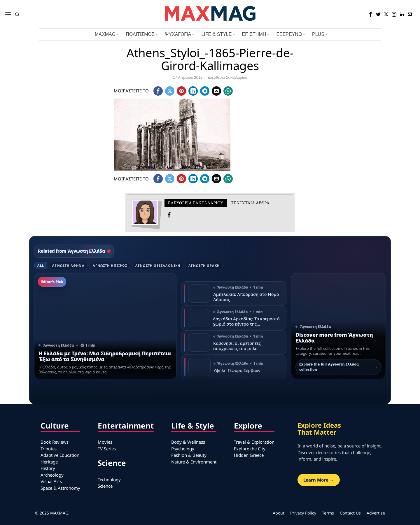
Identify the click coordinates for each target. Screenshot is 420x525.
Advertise (376, 513)
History (48, 468)
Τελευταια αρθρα (250, 203)
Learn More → (319, 480)
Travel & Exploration (254, 442)
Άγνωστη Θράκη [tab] (204, 265)
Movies (105, 442)
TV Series (107, 449)
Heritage (49, 462)
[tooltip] (370, 14)
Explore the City (250, 449)
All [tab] (41, 265)
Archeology (52, 475)
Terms (328, 513)
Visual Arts (51, 481)
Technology (109, 480)
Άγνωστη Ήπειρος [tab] (110, 265)
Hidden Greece (249, 455)
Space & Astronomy (60, 488)
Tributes (49, 449)
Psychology (183, 449)
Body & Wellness (188, 442)
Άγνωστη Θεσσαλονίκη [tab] (158, 265)
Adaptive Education (60, 455)
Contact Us (350, 513)
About (279, 513)
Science (105, 486)
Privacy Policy (303, 513)
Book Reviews (55, 442)
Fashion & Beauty (189, 455)
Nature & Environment (194, 462)
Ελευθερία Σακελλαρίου (227, 77)
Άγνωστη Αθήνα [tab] (68, 265)
